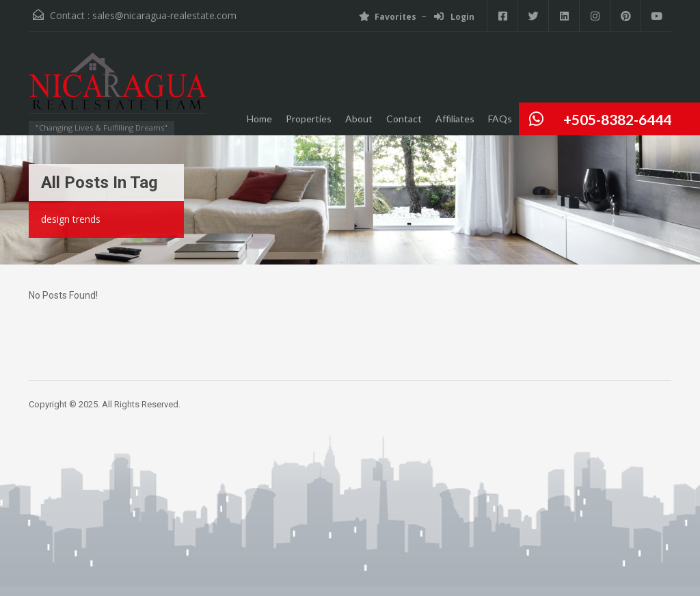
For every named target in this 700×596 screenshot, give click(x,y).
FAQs (500, 119)
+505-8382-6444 (617, 119)
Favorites (388, 17)
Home (259, 119)
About (359, 119)
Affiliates (455, 119)
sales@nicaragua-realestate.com (164, 15)
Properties (309, 119)
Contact (404, 119)
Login (454, 17)
